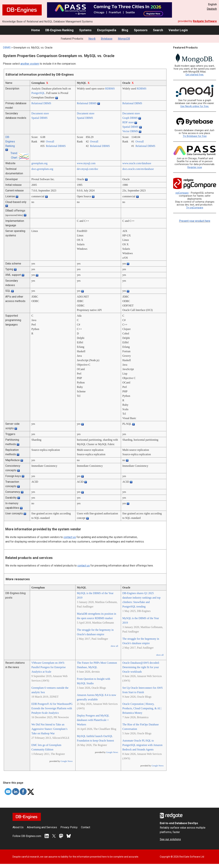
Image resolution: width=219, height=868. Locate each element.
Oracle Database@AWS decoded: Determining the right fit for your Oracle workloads (141, 667)
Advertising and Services (42, 827)
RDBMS (110, 89)
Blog (125, 30)
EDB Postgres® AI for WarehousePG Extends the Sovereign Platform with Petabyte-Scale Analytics (52, 708)
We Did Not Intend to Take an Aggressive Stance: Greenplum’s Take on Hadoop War (49, 729)
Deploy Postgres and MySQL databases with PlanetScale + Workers (93, 720)
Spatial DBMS (39, 118)
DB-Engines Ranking (59, 30)
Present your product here (195, 221)
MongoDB (124, 39)
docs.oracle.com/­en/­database (138, 169)
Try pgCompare (195, 208)
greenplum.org (39, 163)
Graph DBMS (130, 118)
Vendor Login (178, 30)
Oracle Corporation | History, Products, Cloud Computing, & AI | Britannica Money (142, 708)
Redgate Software (205, 21)
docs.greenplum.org (42, 169)
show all (114, 646)
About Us (18, 827)
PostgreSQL (38, 93)
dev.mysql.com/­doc (88, 169)
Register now (195, 167)
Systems (85, 30)
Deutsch (212, 9)
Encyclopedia (107, 30)
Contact (86, 827)
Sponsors (141, 30)
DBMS (7, 48)
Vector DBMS (130, 131)
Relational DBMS (41, 103)
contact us (70, 537)
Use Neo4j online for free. (195, 106)
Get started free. (195, 75)
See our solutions (170, 839)
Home (36, 30)
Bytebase (107, 39)
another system (30, 64)
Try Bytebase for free (195, 136)
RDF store (128, 122)
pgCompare (182, 193)
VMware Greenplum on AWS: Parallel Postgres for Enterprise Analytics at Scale (49, 667)
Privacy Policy (69, 827)
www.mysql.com (86, 163)
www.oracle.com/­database (137, 163)
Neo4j (92, 39)
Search (158, 30)
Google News (67, 761)
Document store (40, 113)
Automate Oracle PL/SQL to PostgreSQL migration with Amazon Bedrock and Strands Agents (142, 745)
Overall (50, 141)
